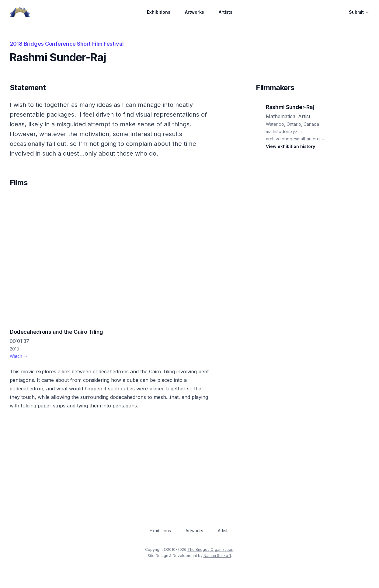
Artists (226, 12)
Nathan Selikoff (217, 556)
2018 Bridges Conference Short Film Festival (67, 44)
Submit (359, 12)
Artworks (195, 12)
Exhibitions (159, 12)
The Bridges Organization (210, 549)
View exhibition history (290, 146)
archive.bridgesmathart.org (296, 139)
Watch (19, 356)
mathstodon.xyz (284, 131)
